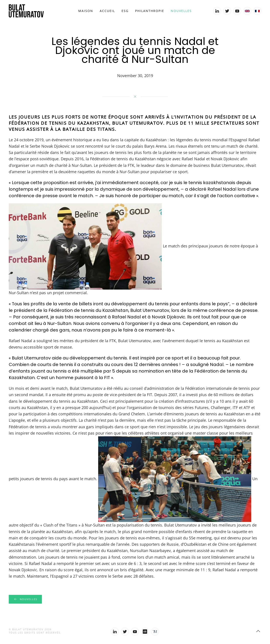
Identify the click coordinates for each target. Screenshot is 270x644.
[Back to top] (258, 631)
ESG (125, 11)
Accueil (107, 11)
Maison (86, 11)
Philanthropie (150, 11)
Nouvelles (181, 11)
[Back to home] (26, 11)
